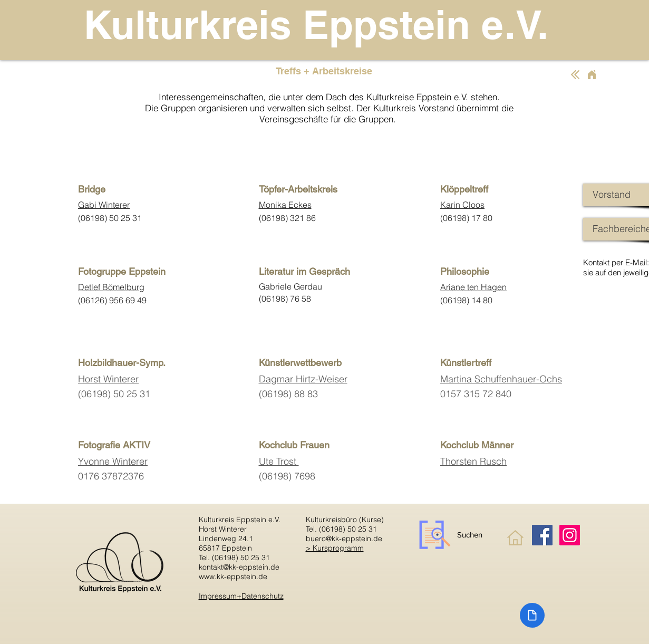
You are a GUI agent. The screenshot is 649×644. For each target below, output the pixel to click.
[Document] (532, 615)
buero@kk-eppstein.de (344, 539)
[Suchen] (450, 535)
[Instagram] (570, 535)
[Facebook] (542, 535)
